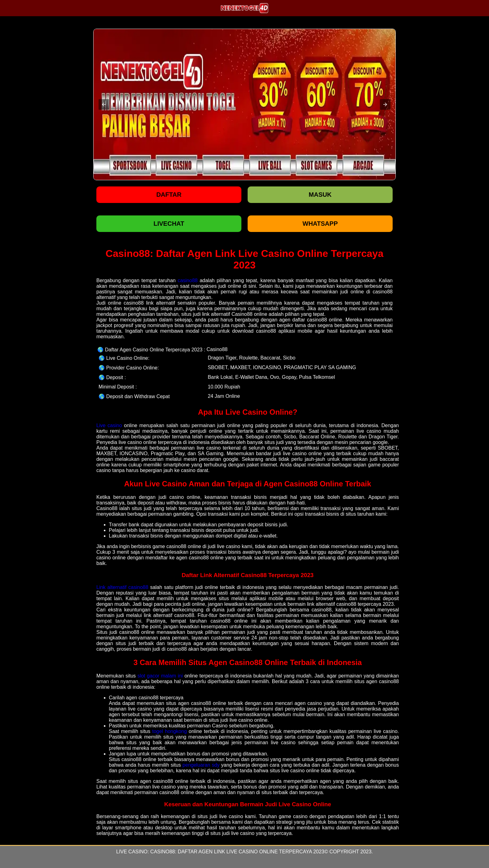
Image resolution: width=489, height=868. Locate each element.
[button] (104, 104)
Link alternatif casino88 (122, 587)
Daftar (169, 195)
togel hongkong (169, 731)
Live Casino (132, 852)
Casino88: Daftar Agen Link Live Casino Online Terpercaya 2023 (237, 852)
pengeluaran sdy (201, 765)
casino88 (188, 280)
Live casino (109, 425)
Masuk (320, 195)
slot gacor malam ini (160, 676)
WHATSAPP (320, 224)
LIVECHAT (169, 224)
